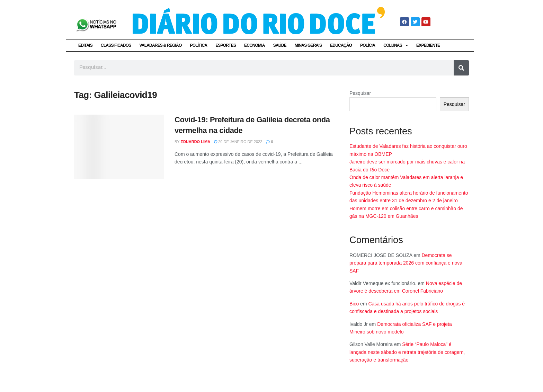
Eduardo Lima (196, 142)
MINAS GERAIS (308, 45)
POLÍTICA (199, 45)
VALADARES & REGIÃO (160, 45)
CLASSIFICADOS (116, 45)
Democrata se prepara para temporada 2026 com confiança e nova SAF (406, 263)
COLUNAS (396, 45)
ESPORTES (226, 45)
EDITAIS (85, 45)
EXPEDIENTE (428, 45)
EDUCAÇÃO (341, 45)
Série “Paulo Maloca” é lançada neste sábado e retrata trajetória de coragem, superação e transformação (407, 352)
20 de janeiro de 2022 (238, 142)
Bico (354, 304)
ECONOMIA (255, 45)
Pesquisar (360, 93)
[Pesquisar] (461, 68)
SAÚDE (280, 45)
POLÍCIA (368, 45)
